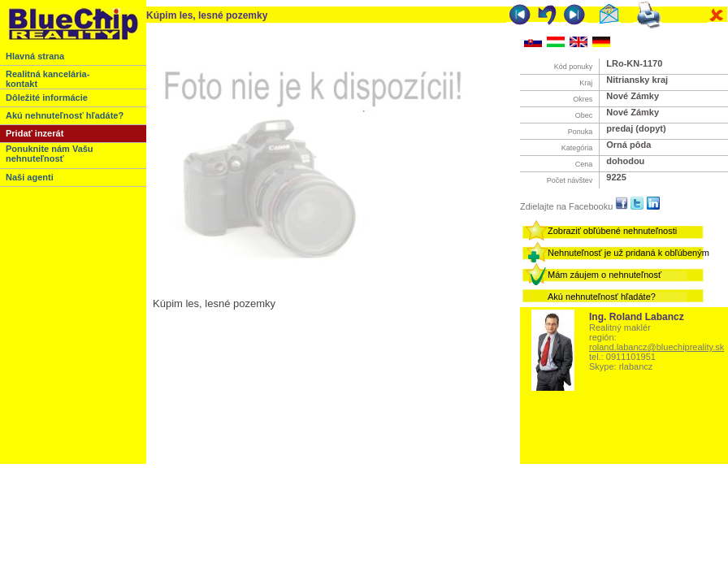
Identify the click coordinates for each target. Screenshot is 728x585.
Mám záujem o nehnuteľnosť (604, 275)
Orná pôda (628, 145)
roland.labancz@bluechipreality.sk (656, 347)
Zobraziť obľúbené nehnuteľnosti (612, 231)
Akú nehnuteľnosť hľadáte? (602, 297)
